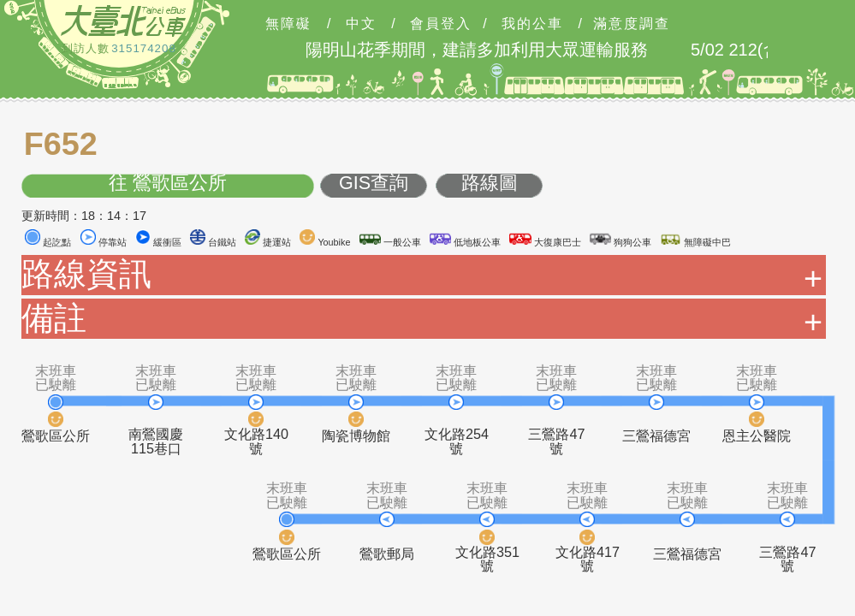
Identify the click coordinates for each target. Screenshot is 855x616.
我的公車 (532, 24)
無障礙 (288, 24)
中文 (361, 24)
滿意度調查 (632, 24)
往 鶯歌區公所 (168, 184)
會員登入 (441, 24)
